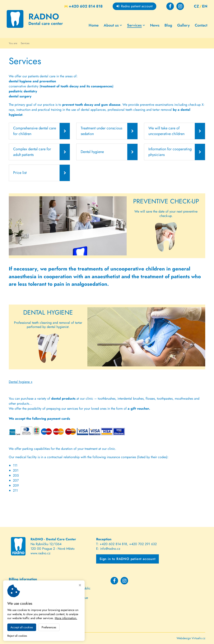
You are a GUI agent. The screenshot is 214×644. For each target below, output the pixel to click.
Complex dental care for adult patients (32, 152)
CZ (196, 6)
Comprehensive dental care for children (35, 131)
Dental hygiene (92, 152)
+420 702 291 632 (143, 544)
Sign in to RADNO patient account (127, 559)
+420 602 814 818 (83, 6)
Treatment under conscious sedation (101, 131)
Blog (168, 25)
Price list (20, 173)
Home (94, 25)
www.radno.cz (40, 553)
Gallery (183, 25)
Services (136, 25)
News (155, 25)
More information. (66, 618)
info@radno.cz (110, 549)
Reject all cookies (17, 636)
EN (205, 6)
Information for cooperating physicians (170, 152)
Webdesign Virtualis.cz (191, 638)
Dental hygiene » (21, 382)
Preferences (49, 627)
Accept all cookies (22, 627)
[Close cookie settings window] (80, 586)
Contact (201, 25)
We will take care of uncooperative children (166, 131)
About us (113, 25)
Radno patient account (134, 6)
